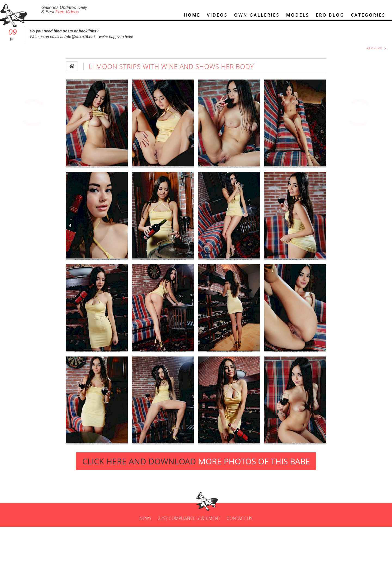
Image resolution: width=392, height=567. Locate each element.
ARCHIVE (374, 51)
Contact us (240, 521)
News (145, 521)
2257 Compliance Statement (189, 521)
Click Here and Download (196, 464)
